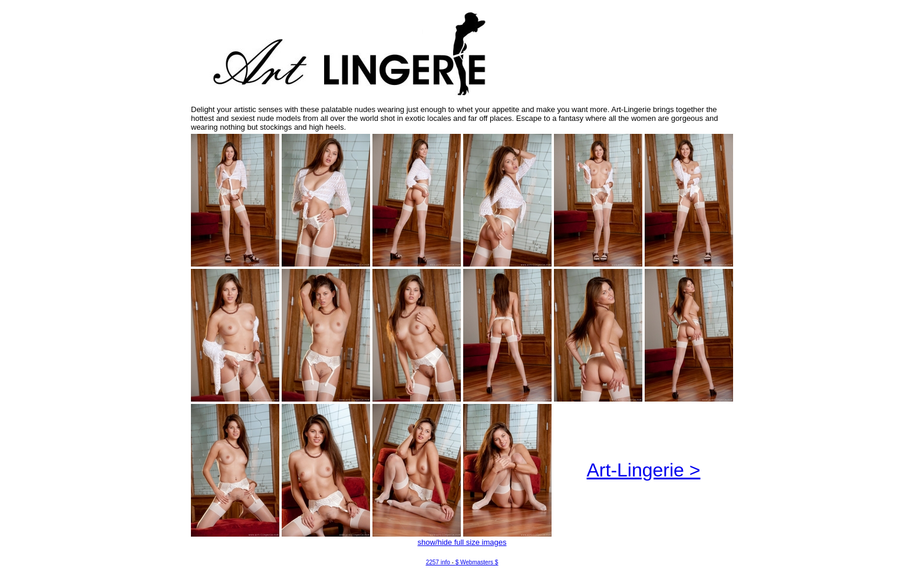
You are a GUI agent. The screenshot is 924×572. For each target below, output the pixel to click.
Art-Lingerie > (644, 470)
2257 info (438, 562)
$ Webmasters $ (477, 562)
